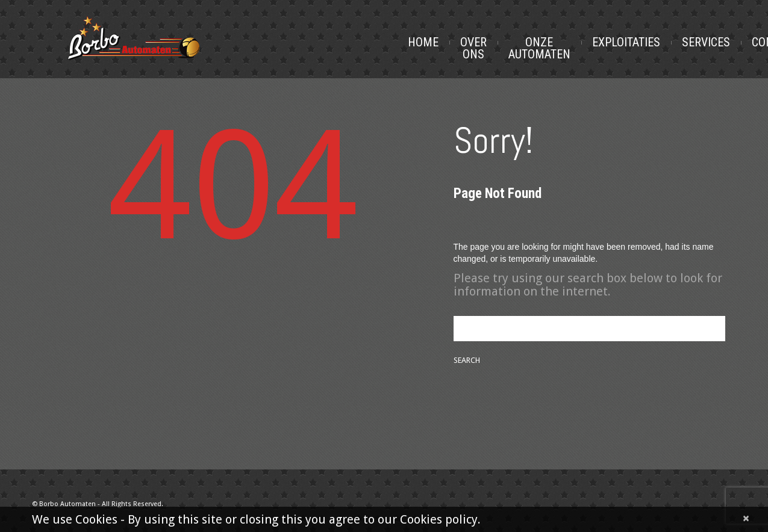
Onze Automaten (539, 48)
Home (423, 42)
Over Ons (473, 48)
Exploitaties (626, 42)
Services (706, 42)
